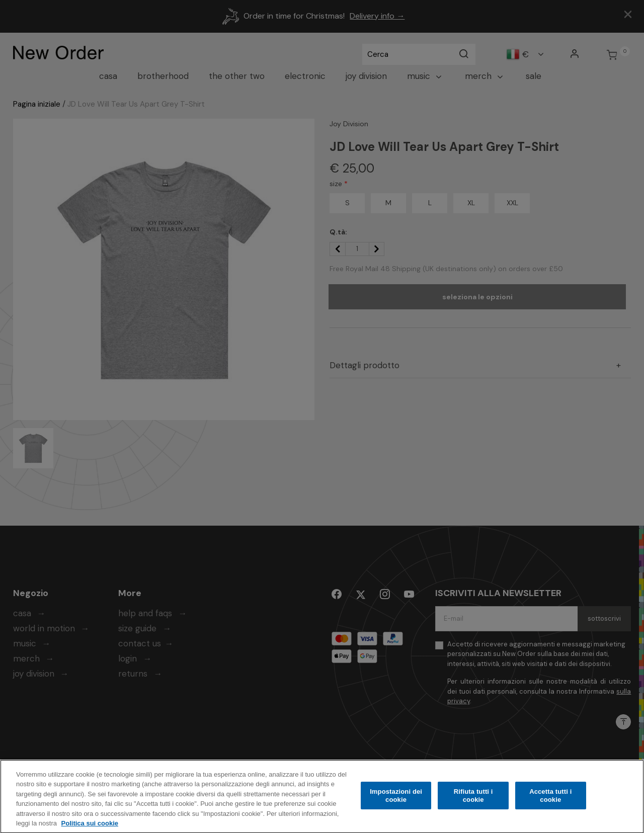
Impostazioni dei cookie (396, 802)
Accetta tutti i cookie (550, 802)
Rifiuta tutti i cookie (473, 802)
